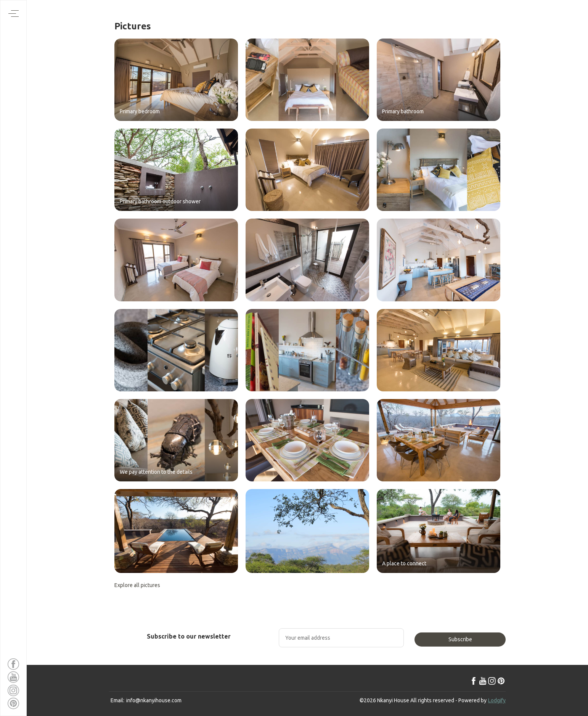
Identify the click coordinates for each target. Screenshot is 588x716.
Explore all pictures (137, 585)
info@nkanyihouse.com (154, 700)
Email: (117, 700)
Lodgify (497, 700)
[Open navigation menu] (14, 14)
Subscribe (460, 639)
